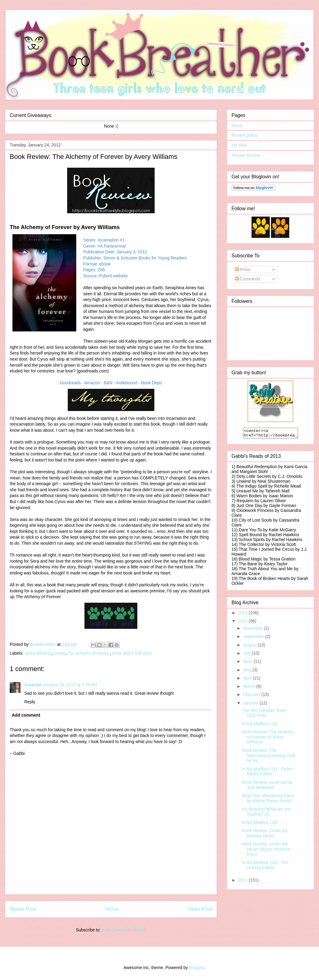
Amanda (33, 685)
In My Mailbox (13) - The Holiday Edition (265, 867)
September (254, 638)
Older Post (200, 909)
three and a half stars (132, 653)
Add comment (26, 715)
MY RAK (240, 145)
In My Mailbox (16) (260, 725)
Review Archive (246, 155)
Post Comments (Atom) (124, 930)
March (250, 688)
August (250, 647)
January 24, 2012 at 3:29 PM (70, 685)
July (247, 655)
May (248, 672)
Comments (248, 279)
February (252, 696)
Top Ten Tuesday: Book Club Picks (264, 715)
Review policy (245, 135)
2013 (244, 615)
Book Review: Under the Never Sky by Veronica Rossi (266, 851)
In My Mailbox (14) (260, 824)
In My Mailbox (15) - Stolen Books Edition (268, 773)
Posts (243, 269)
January (251, 705)
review (60, 653)
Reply (30, 702)
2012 (244, 623)
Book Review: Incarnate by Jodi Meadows (268, 787)
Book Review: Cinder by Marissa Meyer (265, 835)
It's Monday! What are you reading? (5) (267, 813)
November (253, 630)
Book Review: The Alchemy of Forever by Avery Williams (268, 739)
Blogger (196, 968)
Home (112, 909)
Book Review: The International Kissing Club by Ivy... (269, 757)
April (248, 680)
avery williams (38, 653)
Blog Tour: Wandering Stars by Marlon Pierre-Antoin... (269, 800)
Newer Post (23, 909)
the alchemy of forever (89, 653)
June (248, 663)
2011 (244, 882)
